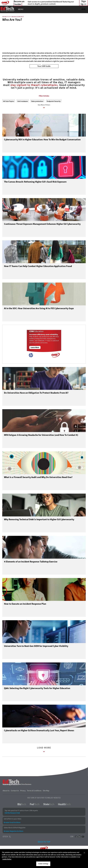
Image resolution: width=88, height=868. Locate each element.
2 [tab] (45, 64)
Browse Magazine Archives (14, 843)
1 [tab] (41, 64)
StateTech (49, 816)
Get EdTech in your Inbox (13, 831)
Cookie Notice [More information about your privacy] (7, 859)
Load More (44, 762)
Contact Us (15, 802)
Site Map (46, 802)
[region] (44, 859)
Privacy (23, 802)
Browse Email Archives (12, 834)
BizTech (22, 816)
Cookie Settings (43, 864)
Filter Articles (44, 106)
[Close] (84, 853)
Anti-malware (23, 111)
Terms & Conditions (34, 802)
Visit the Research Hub (12, 825)
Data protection (37, 111)
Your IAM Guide (44, 66)
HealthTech (64, 816)
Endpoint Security (54, 111)
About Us (6, 802)
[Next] (83, 37)
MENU (21, 9)
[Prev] (5, 37)
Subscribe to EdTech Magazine (15, 839)
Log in (83, 9)
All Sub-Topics (9, 111)
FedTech (35, 816)
